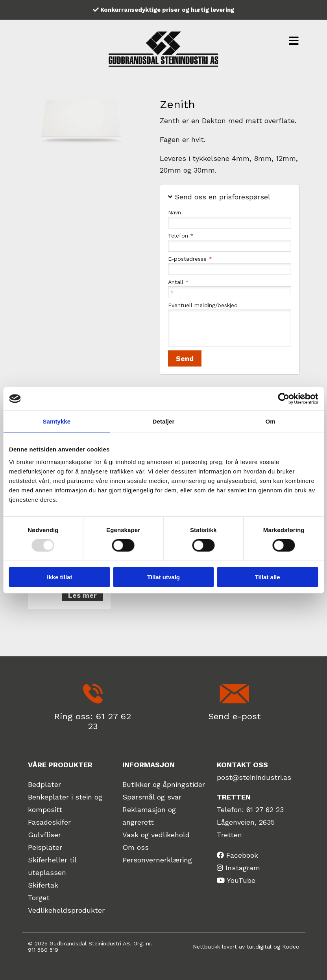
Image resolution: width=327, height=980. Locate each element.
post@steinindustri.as (254, 777)
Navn (175, 212)
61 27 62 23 (265, 810)
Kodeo (291, 947)
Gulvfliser (44, 835)
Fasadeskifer (49, 822)
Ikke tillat (59, 577)
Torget (39, 898)
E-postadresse (190, 259)
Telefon (181, 236)
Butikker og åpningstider (164, 784)
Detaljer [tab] (164, 421)
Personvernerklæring (157, 860)
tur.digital (259, 947)
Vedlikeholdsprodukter (66, 910)
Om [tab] (271, 421)
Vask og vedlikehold (156, 835)
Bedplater (44, 784)
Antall (178, 282)
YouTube (241, 880)
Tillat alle (268, 577)
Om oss (136, 847)
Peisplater (45, 847)
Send (185, 358)
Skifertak (43, 885)
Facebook (242, 855)
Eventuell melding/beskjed (203, 305)
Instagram (243, 868)
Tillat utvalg (163, 577)
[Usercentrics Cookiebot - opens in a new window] (284, 399)
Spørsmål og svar (152, 797)
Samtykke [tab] (56, 421)
